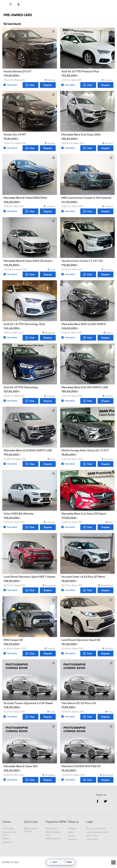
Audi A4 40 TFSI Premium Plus (80, 72)
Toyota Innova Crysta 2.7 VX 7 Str (82, 261)
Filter (69, 862)
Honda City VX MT (15, 135)
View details (12, 85)
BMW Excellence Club (54, 834)
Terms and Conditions (96, 828)
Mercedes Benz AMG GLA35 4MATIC (84, 324)
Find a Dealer (8, 828)
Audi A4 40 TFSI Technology (21, 387)
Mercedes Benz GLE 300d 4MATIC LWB (28, 450)
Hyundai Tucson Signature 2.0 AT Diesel (28, 703)
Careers (6, 839)
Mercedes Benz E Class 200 (21, 766)
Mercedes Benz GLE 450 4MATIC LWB (85, 387)
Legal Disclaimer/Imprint (97, 832)
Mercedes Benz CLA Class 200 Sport (84, 514)
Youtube (71, 836)
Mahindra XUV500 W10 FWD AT (81, 766)
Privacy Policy (92, 836)
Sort (55, 862)
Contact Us (7, 842)
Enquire (48, 85)
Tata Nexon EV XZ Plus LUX (79, 703)
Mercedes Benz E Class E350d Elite (25, 198)
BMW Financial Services (31, 830)
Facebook (72, 828)
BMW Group (52, 828)
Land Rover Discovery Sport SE (81, 640)
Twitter (105, 801)
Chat (30, 85)
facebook (97, 801)
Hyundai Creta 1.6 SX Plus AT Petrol (83, 577)
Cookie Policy (92, 839)
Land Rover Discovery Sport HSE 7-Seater (30, 577)
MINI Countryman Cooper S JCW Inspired (86, 198)
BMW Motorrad (53, 839)
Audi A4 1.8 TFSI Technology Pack (24, 324)
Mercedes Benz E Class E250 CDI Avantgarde (30, 261)
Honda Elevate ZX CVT (18, 72)
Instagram (72, 839)
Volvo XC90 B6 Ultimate (18, 514)
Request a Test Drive (9, 834)
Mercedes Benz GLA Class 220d (81, 135)
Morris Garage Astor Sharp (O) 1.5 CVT (85, 450)
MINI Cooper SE (13, 640)
